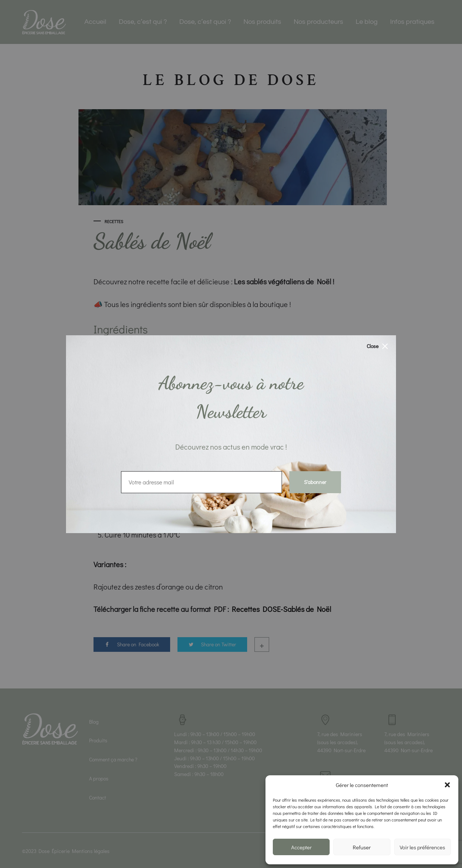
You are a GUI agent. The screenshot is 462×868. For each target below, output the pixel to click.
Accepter (301, 847)
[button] (447, 785)
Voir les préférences (422, 847)
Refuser (362, 847)
